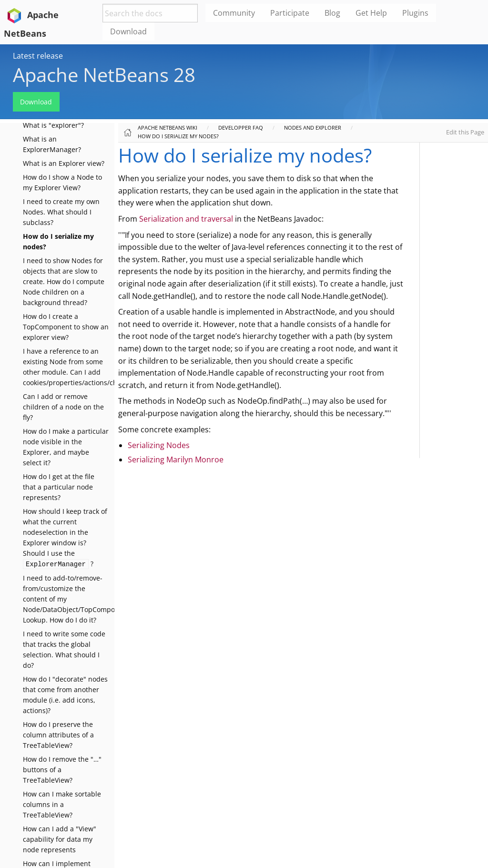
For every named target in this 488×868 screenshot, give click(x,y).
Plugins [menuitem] (415, 13)
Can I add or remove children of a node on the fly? (63, 407)
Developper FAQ (241, 128)
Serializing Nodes (159, 445)
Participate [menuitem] (290, 13)
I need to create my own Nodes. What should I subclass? (61, 212)
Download (36, 102)
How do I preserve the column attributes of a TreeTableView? (58, 735)
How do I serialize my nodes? (178, 136)
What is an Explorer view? (64, 163)
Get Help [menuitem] (371, 13)
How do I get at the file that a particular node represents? (59, 487)
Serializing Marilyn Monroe (176, 460)
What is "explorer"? (53, 125)
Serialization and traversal (186, 219)
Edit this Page (465, 132)
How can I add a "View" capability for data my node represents (60, 839)
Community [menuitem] (234, 13)
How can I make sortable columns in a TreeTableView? (62, 804)
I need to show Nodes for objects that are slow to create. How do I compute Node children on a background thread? (64, 281)
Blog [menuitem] (332, 13)
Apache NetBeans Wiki (168, 128)
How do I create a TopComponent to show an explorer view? (66, 327)
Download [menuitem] (128, 31)
